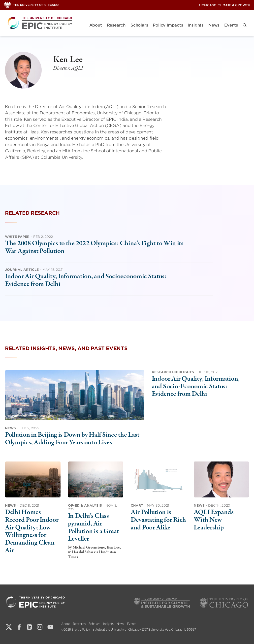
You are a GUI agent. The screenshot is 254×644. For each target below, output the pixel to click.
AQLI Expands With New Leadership (214, 520)
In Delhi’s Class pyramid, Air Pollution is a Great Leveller (94, 527)
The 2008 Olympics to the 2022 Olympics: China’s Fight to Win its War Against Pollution (94, 247)
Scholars (139, 25)
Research (116, 25)
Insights (196, 25)
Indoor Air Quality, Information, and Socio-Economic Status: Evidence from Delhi (196, 386)
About (96, 25)
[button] (245, 25)
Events (231, 25)
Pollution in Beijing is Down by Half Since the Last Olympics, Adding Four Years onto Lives (72, 439)
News (214, 25)
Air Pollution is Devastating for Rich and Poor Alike (158, 520)
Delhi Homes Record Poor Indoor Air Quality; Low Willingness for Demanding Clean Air (32, 531)
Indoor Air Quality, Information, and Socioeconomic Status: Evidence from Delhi (86, 280)
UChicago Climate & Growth (225, 5)
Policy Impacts (168, 25)
